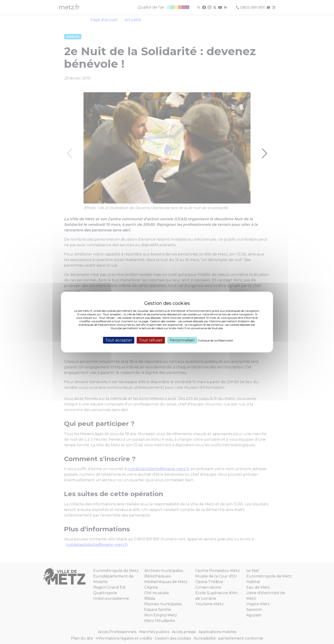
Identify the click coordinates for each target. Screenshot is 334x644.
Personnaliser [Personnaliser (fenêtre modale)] (182, 340)
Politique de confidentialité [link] (215, 340)
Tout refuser (151, 340)
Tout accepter (119, 340)
